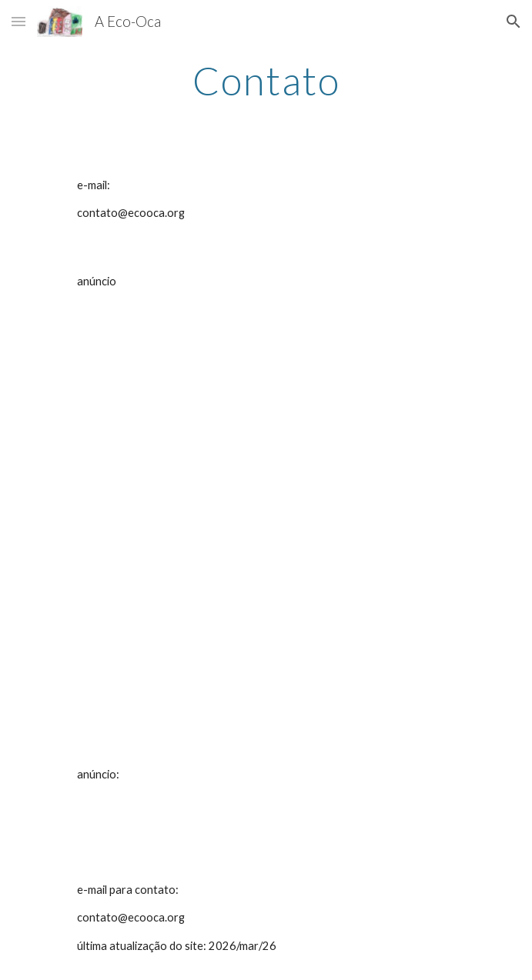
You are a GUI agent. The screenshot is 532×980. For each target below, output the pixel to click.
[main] (266, 81)
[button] (18, 21)
